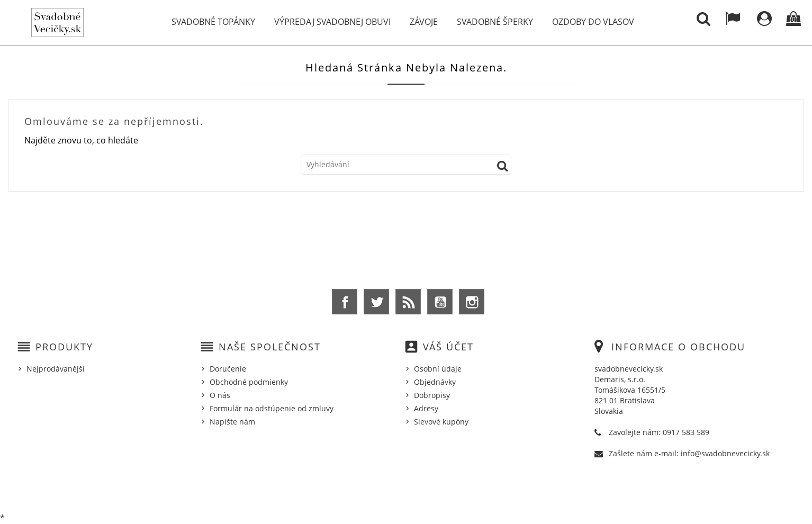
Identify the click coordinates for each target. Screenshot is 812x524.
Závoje (424, 22)
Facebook (345, 302)
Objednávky (435, 382)
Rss (408, 302)
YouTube (440, 302)
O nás (220, 395)
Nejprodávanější (56, 369)
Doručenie (228, 369)
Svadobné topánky (213, 22)
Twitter (376, 302)
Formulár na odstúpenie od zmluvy (272, 408)
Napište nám (232, 422)
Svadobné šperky (495, 22)
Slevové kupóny (441, 422)
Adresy (426, 408)
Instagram (472, 302)
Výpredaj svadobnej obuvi (332, 22)
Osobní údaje (438, 369)
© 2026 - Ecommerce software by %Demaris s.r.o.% (406, 489)
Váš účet (448, 347)
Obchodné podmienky (249, 382)
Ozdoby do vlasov (593, 22)
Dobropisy (432, 395)
